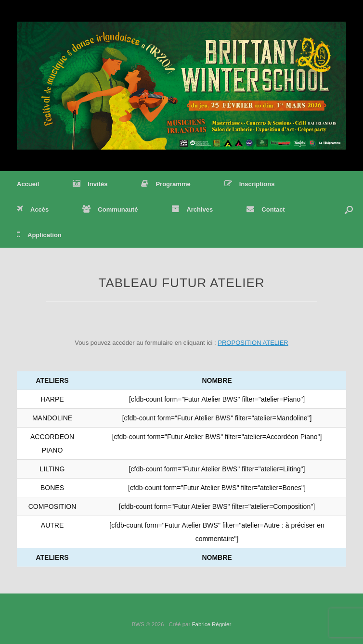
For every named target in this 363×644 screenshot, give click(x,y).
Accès (33, 209)
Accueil (28, 184)
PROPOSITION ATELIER (253, 343)
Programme (166, 184)
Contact (266, 209)
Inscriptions (250, 184)
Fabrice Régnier (211, 624)
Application (39, 235)
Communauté (110, 209)
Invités (90, 184)
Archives (192, 209)
